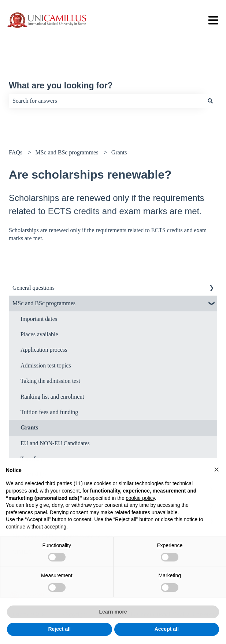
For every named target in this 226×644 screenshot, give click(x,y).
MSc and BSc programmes (67, 152)
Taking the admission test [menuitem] (50, 381)
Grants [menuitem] (29, 427)
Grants (119, 152)
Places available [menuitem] (39, 334)
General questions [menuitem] (34, 288)
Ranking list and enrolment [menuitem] (52, 397)
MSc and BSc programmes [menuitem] (44, 303)
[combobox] (106, 101)
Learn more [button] (113, 612)
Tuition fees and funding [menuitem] (49, 412)
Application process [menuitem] (44, 350)
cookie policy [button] (140, 498)
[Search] (210, 101)
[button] (216, 469)
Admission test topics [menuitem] (46, 365)
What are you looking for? (61, 85)
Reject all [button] (60, 629)
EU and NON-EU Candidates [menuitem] (55, 443)
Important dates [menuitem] (39, 319)
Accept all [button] (167, 629)
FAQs (16, 152)
